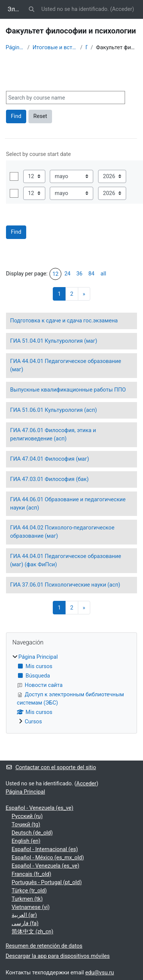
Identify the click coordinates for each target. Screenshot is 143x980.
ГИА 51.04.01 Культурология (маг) (54, 341)
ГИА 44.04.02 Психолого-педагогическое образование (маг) (62, 532)
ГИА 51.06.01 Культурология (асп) (54, 410)
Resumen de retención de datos (44, 946)
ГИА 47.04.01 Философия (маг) (50, 459)
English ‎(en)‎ (26, 841)
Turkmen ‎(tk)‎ (27, 899)
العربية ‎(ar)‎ (24, 915)
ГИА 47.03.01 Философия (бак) (49, 479)
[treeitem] (71, 690)
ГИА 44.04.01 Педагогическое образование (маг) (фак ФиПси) (66, 560)
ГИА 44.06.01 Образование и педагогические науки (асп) (68, 504)
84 (91, 274)
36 (79, 274)
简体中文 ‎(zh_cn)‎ (32, 932)
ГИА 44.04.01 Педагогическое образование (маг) (66, 365)
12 (55, 274)
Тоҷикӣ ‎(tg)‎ (26, 824)
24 (67, 274)
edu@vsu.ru (100, 972)
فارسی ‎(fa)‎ (25, 923)
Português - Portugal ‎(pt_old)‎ (47, 882)
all (104, 274)
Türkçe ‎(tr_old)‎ (29, 891)
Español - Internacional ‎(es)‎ (45, 849)
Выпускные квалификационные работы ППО (68, 390)
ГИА (86, 47)
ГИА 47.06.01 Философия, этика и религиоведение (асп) (53, 434)
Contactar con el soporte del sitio (51, 767)
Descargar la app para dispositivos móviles (58, 956)
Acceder (122, 9)
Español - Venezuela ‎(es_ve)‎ (39, 808)
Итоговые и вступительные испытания (55, 47)
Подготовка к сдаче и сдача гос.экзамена (64, 321)
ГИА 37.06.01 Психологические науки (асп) (65, 585)
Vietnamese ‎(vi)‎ (31, 907)
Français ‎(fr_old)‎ (31, 874)
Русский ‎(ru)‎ (27, 816)
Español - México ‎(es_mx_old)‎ (48, 857)
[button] (31, 9)
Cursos (33, 721)
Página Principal (15, 47)
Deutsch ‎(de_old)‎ (32, 833)
